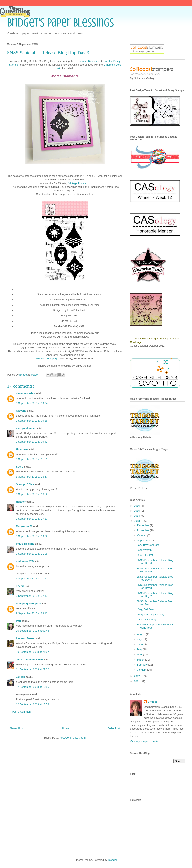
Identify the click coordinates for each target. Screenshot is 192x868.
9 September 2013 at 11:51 (32, 459)
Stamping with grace (29, 603)
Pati (18, 621)
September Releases (87, 61)
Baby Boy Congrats (148, 545)
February (143, 665)
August (142, 634)
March (141, 660)
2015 (137, 511)
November (144, 530)
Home (66, 728)
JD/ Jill (20, 586)
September (144, 541)
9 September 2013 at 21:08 (32, 554)
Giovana (21, 411)
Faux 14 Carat (145, 555)
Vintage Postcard (78, 183)
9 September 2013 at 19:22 (32, 536)
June (140, 644)
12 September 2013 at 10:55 (32, 687)
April (140, 654)
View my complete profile (144, 741)
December (144, 525)
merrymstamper (26, 428)
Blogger (112, 860)
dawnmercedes (25, 393)
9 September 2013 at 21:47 (32, 578)
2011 (137, 681)
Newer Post (17, 728)
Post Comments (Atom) (73, 738)
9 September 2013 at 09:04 (32, 403)
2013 (137, 521)
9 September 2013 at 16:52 (32, 494)
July (140, 639)
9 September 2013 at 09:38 (32, 421)
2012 (137, 676)
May (140, 649)
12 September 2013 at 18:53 (32, 704)
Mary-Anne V (24, 526)
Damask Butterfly (146, 620)
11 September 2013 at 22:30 (32, 669)
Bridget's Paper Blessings (60, 23)
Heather (21, 502)
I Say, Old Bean (145, 609)
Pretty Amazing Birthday (150, 615)
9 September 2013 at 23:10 (32, 613)
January (142, 670)
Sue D (20, 467)
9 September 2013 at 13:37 (32, 477)
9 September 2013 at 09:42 (32, 442)
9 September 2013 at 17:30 (32, 519)
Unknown (22, 449)
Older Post (114, 728)
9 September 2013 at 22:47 (32, 596)
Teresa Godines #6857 (30, 659)
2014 (137, 516)
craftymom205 (25, 561)
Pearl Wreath (144, 550)
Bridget (152, 702)
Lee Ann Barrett (26, 638)
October (142, 535)
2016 (137, 506)
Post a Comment (22, 712)
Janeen (20, 677)
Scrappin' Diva (25, 484)
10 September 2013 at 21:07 (32, 652)
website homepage (47, 359)
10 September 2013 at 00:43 (32, 631)
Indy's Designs (25, 544)
